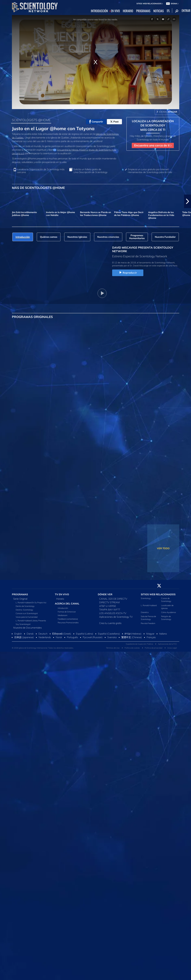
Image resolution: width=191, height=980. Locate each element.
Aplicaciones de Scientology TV (116, 617)
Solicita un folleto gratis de (90, 171)
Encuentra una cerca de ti (153, 145)
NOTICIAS (159, 11)
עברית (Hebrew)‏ (133, 634)
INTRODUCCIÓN (99, 11)
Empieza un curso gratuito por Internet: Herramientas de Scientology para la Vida (150, 171)
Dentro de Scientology (25, 606)
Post (114, 122)
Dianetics (145, 612)
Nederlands (45, 637)
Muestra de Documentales (28, 628)
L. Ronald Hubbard (149, 605)
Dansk (30, 634)
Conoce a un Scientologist (27, 613)
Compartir (96, 122)
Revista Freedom (148, 623)
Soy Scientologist (23, 624)
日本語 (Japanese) (24, 637)
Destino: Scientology (24, 610)
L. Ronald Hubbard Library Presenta (31, 621)
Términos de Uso (113, 648)
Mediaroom (63, 615)
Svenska (112, 637)
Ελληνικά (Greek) (62, 634)
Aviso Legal (172, 648)
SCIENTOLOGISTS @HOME (31, 120)
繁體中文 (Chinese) (132, 637)
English (18, 634)
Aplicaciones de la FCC (167, 644)
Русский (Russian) (93, 637)
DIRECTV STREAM (109, 602)
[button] (188, 201)
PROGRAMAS (143, 11)
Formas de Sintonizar (67, 612)
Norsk (59, 637)
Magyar (150, 634)
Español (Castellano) (109, 634)
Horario (60, 599)
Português (72, 637)
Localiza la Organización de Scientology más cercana (41, 171)
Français (151, 637)
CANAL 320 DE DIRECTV (113, 599)
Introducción (63, 608)
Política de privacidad (154, 648)
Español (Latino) (85, 634)
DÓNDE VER (105, 594)
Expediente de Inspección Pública (139, 644)
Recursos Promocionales (68, 622)
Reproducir (128, 273)
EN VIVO (115, 11)
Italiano (163, 634)
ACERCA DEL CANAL (67, 604)
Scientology (146, 598)
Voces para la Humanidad (27, 617)
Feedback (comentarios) (68, 619)
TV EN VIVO (62, 594)
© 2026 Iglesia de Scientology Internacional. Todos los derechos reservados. (43, 648)
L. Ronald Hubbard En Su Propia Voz (31, 602)
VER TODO (163, 548)
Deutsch (43, 634)
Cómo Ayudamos (169, 612)
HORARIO (128, 11)
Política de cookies (132, 648)
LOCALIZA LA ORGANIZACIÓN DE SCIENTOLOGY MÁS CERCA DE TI (153, 125)
